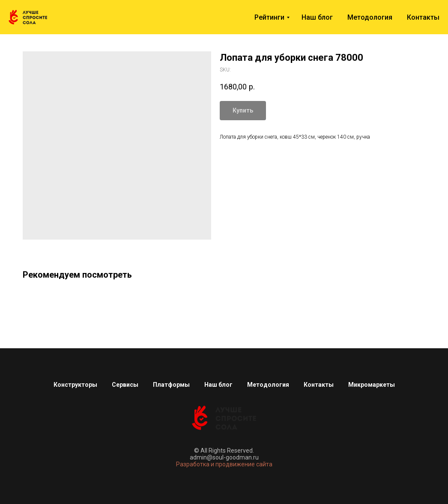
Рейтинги (269, 17)
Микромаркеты (372, 385)
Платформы (171, 385)
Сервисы (125, 385)
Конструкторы (75, 385)
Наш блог (317, 17)
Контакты (423, 17)
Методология (370, 17)
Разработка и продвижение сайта (224, 464)
